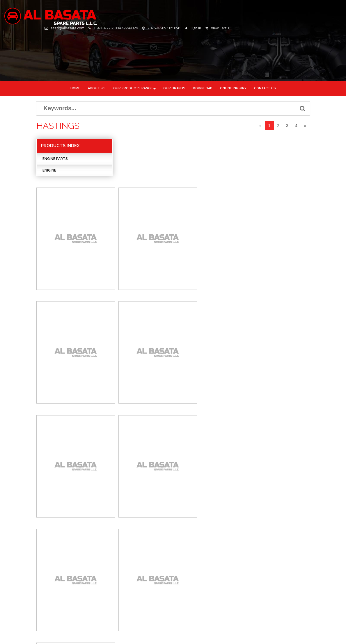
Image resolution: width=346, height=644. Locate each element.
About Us (17, 542)
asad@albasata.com (89, 567)
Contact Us (19, 580)
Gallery (16, 552)
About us (97, 88)
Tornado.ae (328, 630)
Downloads (19, 561)
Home (75, 88)
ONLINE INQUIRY (233, 88)
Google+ (191, 559)
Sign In (303, 9)
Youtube (191, 568)
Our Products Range (134, 88)
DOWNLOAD (203, 88)
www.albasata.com (87, 576)
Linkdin (190, 550)
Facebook (191, 532)
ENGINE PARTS (55, 159)
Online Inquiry (22, 571)
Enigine (49, 171)
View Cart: (328, 9)
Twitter (190, 541)
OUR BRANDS (174, 88)
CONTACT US (265, 88)
